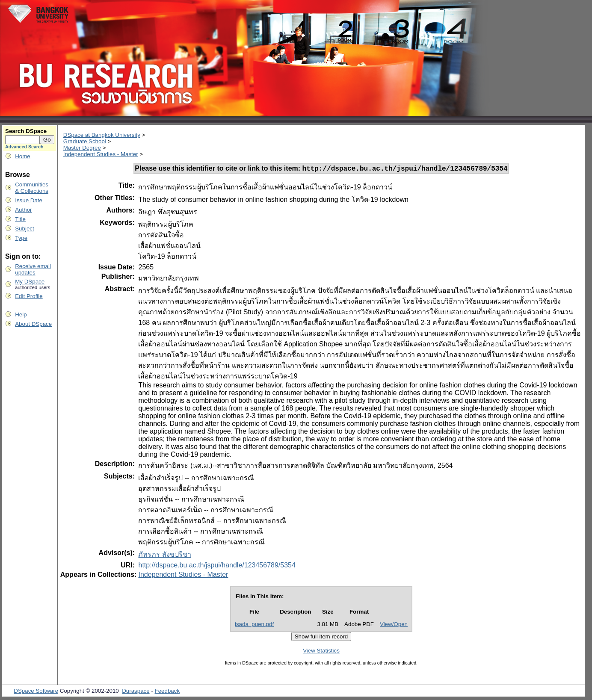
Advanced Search (24, 147)
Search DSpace (26, 131)
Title (20, 219)
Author (23, 210)
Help (21, 315)
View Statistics (321, 652)
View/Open (394, 625)
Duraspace (136, 692)
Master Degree (82, 148)
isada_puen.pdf (254, 625)
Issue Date (29, 200)
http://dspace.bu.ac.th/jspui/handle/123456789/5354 (217, 566)
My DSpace (30, 282)
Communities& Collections (32, 188)
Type (21, 238)
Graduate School (85, 141)
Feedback (167, 692)
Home (23, 156)
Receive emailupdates (33, 269)
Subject (24, 229)
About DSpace (33, 324)
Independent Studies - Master (101, 154)
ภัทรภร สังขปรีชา (164, 556)
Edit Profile (29, 296)
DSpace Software (36, 692)
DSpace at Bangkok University (102, 135)
